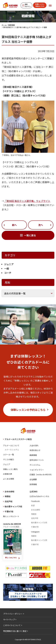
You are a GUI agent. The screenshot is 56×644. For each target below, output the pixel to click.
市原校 (8, 496)
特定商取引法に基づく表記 (15, 631)
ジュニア (9, 264)
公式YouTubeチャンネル (39, 496)
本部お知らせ (35, 450)
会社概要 (33, 479)
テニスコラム (35, 465)
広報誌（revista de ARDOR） (41, 474)
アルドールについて (11, 445)
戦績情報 (11, 25)
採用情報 (33, 484)
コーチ (8, 273)
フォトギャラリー (37, 470)
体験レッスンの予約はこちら (28, 410)
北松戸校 (9, 501)
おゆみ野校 (9, 491)
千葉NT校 (9, 511)
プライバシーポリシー (13, 614)
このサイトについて (12, 625)
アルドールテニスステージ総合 (18, 439)
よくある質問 (9, 479)
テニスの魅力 (9, 459)
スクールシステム (12, 450)
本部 (33, 505)
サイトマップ (9, 619)
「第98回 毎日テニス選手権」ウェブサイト (27, 201)
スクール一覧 (9, 454)
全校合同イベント (37, 460)
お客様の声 (8, 474)
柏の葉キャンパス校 (13, 506)
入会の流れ (34, 445)
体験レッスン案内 (10, 469)
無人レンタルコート (11, 516)
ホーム (4, 25)
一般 (7, 268)
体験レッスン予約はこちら (40, 5)
